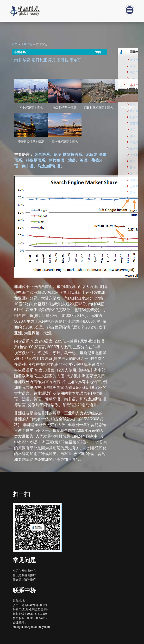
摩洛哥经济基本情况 (65, 142)
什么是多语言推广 (24, 575)
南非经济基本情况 (31, 108)
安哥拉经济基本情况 (31, 142)
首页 (15, 44)
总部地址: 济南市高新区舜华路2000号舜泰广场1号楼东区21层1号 (30, 605)
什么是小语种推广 (24, 580)
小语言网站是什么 (24, 571)
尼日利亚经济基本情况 (98, 108)
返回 (98, 52)
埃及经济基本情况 (65, 108)
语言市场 (26, 44)
